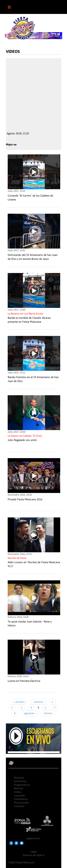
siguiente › (30, 713)
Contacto (19, 806)
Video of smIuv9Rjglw (34, 93)
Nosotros (19, 778)
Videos (18, 792)
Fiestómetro (21, 799)
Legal (33, 852)
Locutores (19, 795)
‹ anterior (38, 702)
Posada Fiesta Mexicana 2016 (25, 499)
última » (49, 713)
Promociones (21, 803)
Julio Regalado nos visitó (22, 440)
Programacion (22, 785)
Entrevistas (20, 781)
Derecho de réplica (34, 855)
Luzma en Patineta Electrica (24, 681)
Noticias (19, 788)
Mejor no (11, 144)
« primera (19, 702)
